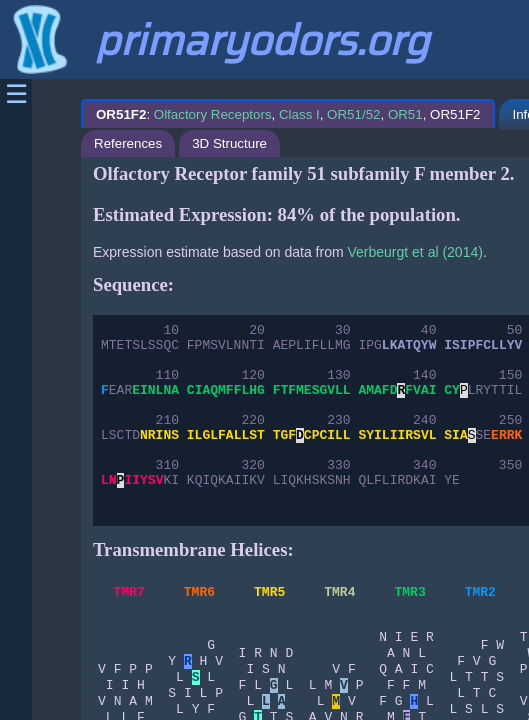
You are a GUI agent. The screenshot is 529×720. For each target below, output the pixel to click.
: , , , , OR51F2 (288, 114)
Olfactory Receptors (213, 114)
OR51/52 (353, 114)
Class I (299, 114)
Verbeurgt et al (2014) (414, 252)
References (128, 143)
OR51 (405, 114)
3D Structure (229, 143)
